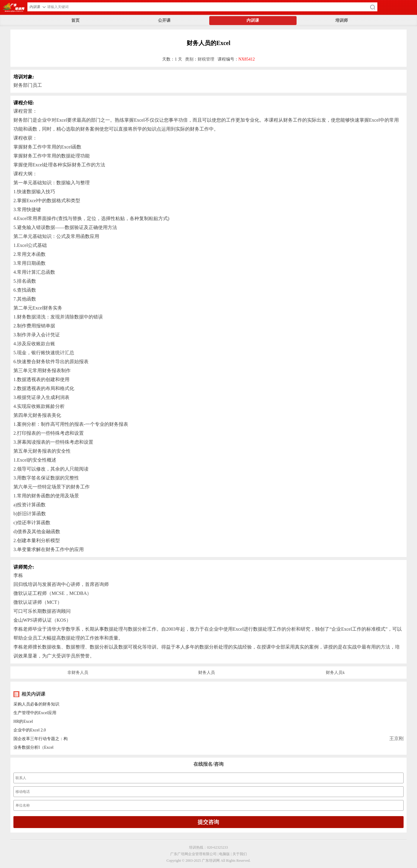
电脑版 (224, 854)
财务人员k (335, 673)
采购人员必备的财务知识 (36, 704)
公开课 (164, 20)
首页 (75, 20)
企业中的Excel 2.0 (30, 730)
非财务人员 (78, 673)
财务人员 (207, 673)
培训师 (342, 20)
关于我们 (240, 854)
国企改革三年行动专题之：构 (41, 739)
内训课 (253, 20)
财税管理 (206, 59)
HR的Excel (23, 721)
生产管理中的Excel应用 (35, 713)
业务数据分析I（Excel (34, 747)
